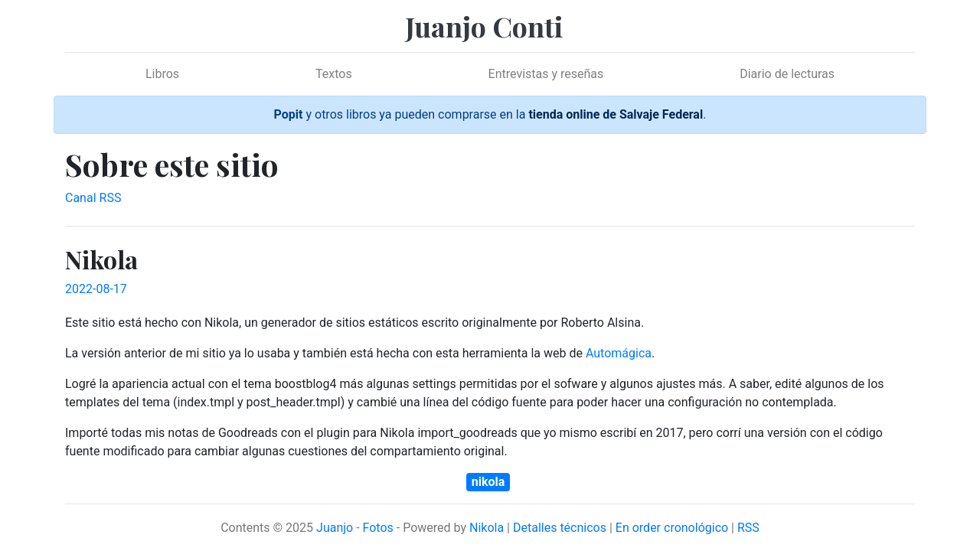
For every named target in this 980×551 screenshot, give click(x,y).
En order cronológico (672, 528)
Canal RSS (93, 198)
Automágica (619, 353)
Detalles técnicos (560, 528)
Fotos (378, 528)
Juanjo (335, 528)
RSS (748, 528)
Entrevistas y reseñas (546, 74)
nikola (488, 482)
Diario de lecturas (787, 74)
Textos (334, 74)
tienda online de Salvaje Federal (616, 114)
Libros (162, 74)
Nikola (487, 528)
